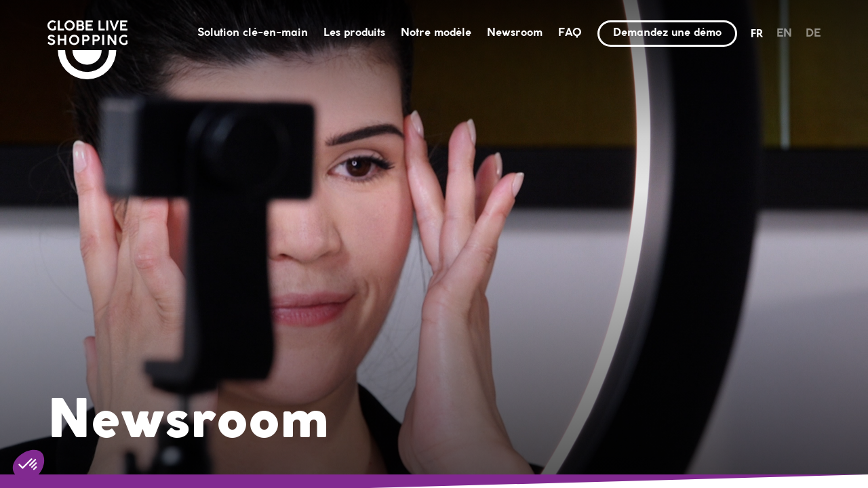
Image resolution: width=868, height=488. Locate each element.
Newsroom (515, 33)
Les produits (354, 33)
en (784, 34)
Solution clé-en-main (253, 33)
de (813, 34)
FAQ (570, 33)
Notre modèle (436, 33)
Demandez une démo (667, 33)
